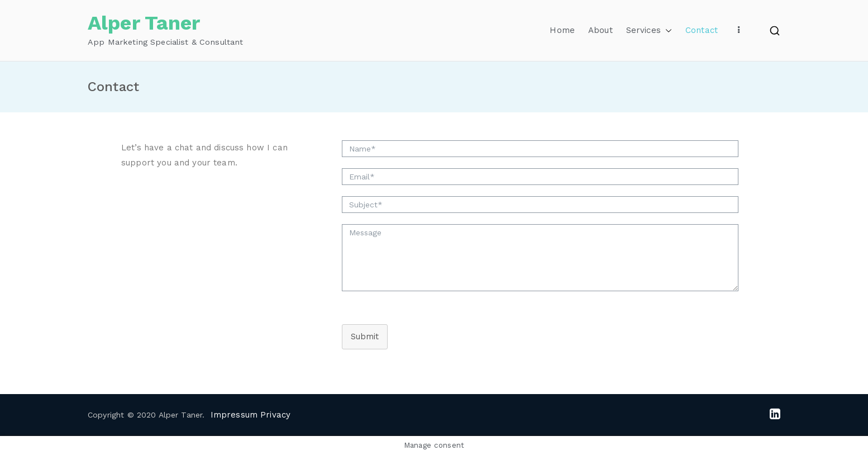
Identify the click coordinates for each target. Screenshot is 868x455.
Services (649, 30)
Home (562, 30)
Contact (702, 30)
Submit (365, 336)
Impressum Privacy (251, 415)
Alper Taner (144, 23)
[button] (666, 30)
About (600, 30)
